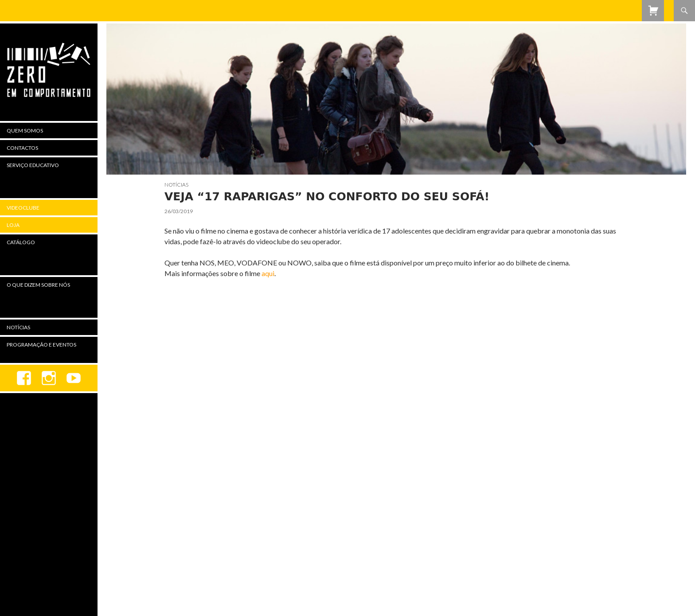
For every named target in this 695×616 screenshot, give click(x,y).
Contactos (22, 148)
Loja (13, 225)
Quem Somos (25, 131)
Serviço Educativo (33, 165)
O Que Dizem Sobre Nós (38, 285)
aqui (268, 273)
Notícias (176, 185)
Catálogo (21, 242)
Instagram (49, 378)
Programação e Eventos (41, 345)
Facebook (24, 378)
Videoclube (23, 208)
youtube (74, 378)
